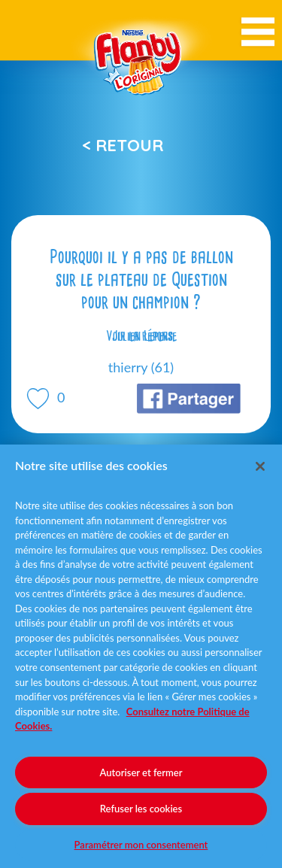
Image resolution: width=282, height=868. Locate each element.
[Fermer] (260, 466)
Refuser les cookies (141, 809)
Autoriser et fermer (141, 772)
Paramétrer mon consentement (141, 845)
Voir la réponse (141, 336)
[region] (141, 656)
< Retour (123, 145)
